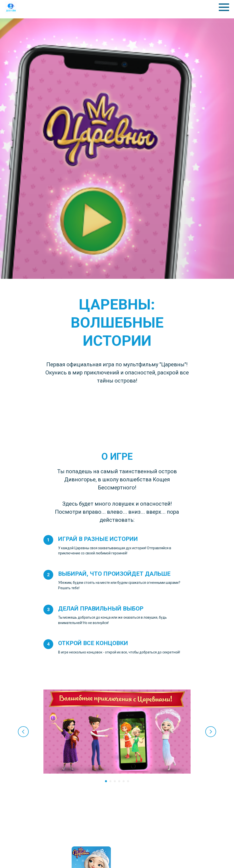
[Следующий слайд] (211, 732)
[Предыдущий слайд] (23, 732)
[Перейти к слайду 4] (119, 781)
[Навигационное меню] (224, 7)
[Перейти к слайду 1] (106, 781)
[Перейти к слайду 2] (110, 781)
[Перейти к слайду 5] (124, 781)
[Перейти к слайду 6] (128, 781)
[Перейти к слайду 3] (115, 781)
